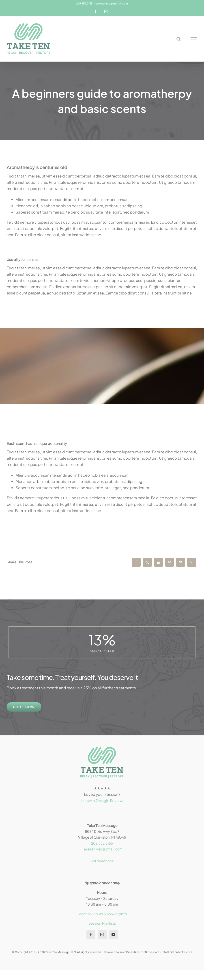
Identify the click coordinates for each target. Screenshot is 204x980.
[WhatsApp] (170, 562)
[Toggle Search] (179, 39)
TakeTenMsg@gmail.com (102, 849)
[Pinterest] (180, 562)
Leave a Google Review (102, 800)
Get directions (102, 861)
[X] (147, 562)
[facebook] (91, 935)
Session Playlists (102, 923)
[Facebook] (136, 562)
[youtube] (113, 935)
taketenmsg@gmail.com (112, 3)
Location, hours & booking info (102, 914)
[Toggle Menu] (194, 39)
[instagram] (102, 935)
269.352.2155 (102, 843)
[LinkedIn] (159, 562)
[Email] (192, 562)
